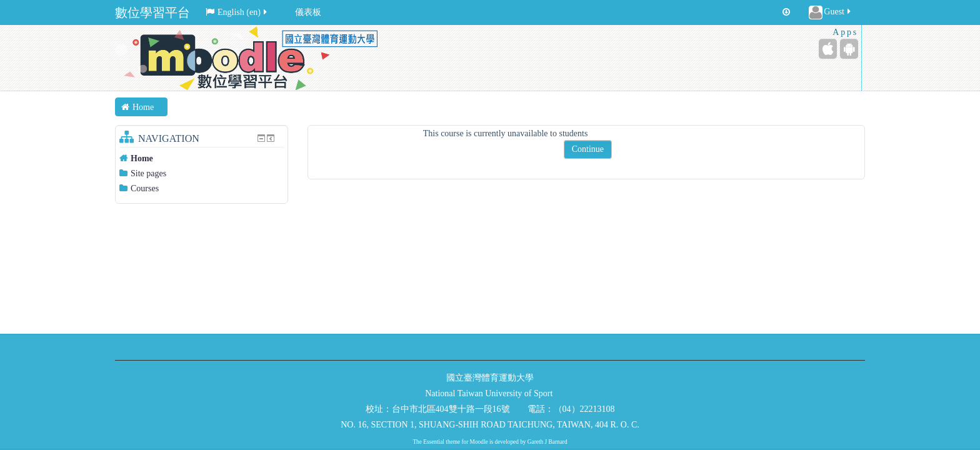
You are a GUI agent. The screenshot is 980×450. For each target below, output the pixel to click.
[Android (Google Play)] (849, 49)
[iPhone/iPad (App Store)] (828, 49)
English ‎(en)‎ (237, 12)
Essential (434, 442)
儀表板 (308, 12)
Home (142, 158)
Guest (831, 12)
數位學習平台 (152, 12)
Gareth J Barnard (547, 442)
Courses (145, 188)
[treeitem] (202, 158)
